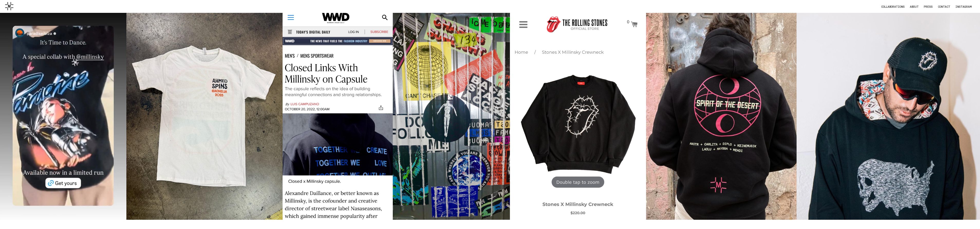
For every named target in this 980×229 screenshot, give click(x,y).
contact (944, 7)
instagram (964, 7)
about (914, 7)
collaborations (893, 7)
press (928, 7)
